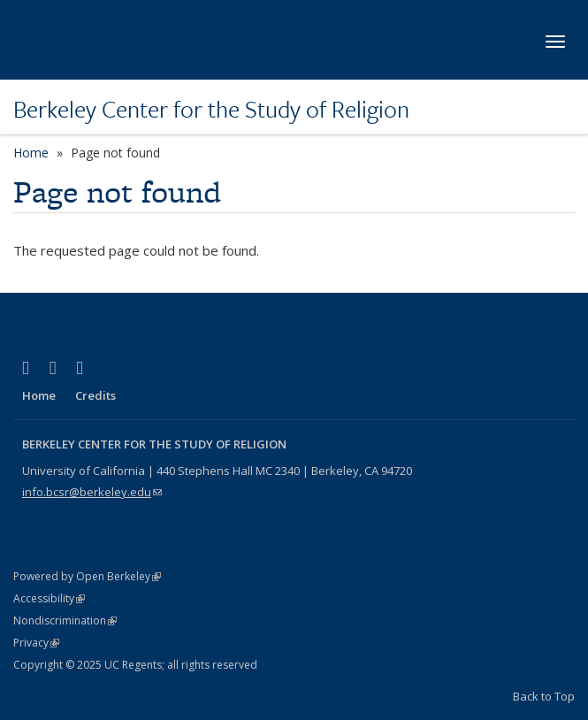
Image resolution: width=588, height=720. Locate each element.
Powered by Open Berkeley (87, 576)
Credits (95, 395)
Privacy (36, 643)
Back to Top (544, 696)
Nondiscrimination (65, 620)
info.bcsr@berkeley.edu (92, 492)
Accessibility (49, 598)
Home (31, 153)
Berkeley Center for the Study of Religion (211, 109)
